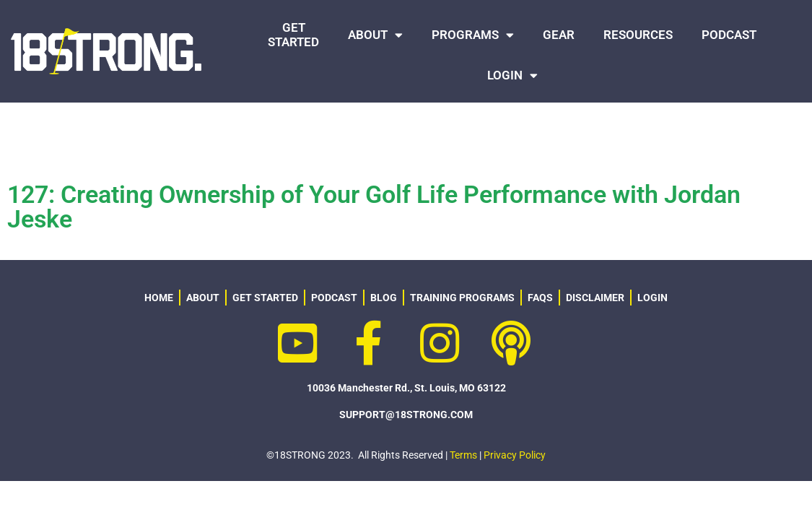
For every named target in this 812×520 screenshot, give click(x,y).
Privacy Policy (515, 422)
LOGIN (512, 75)
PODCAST (729, 35)
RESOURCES (638, 35)
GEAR (559, 35)
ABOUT (375, 35)
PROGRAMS (473, 35)
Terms (463, 422)
